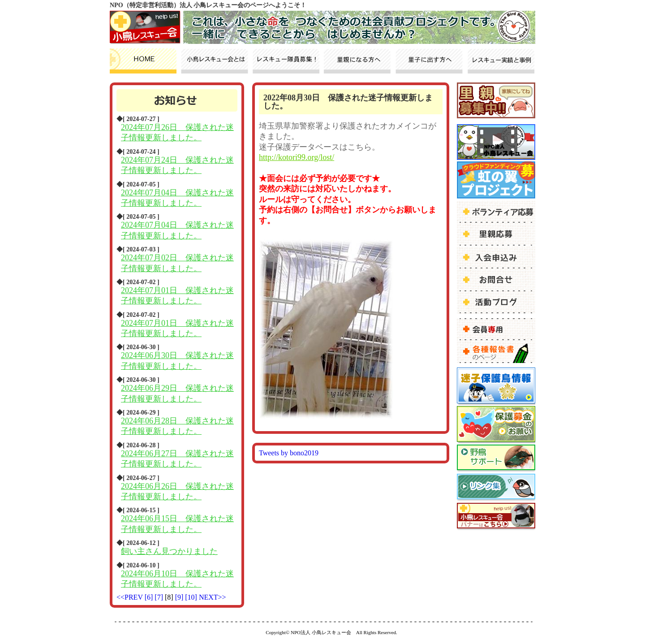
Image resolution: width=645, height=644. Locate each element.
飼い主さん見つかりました (169, 551)
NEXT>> (213, 597)
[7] (160, 597)
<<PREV (130, 597)
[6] (150, 597)
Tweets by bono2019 (289, 453)
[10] (192, 597)
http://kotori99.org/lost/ (297, 157)
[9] (180, 597)
